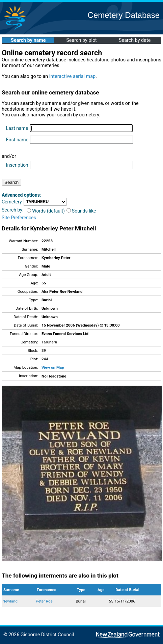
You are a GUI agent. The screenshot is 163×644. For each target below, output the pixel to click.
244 (45, 359)
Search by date (135, 40)
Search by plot (81, 40)
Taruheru (49, 342)
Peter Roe (44, 601)
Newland (10, 601)
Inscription (17, 165)
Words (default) (46, 211)
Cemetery (12, 202)
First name (17, 140)
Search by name (28, 40)
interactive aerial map (72, 76)
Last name (17, 128)
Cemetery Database (124, 15)
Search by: (12, 210)
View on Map (53, 367)
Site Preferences (19, 218)
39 (44, 351)
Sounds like (81, 211)
